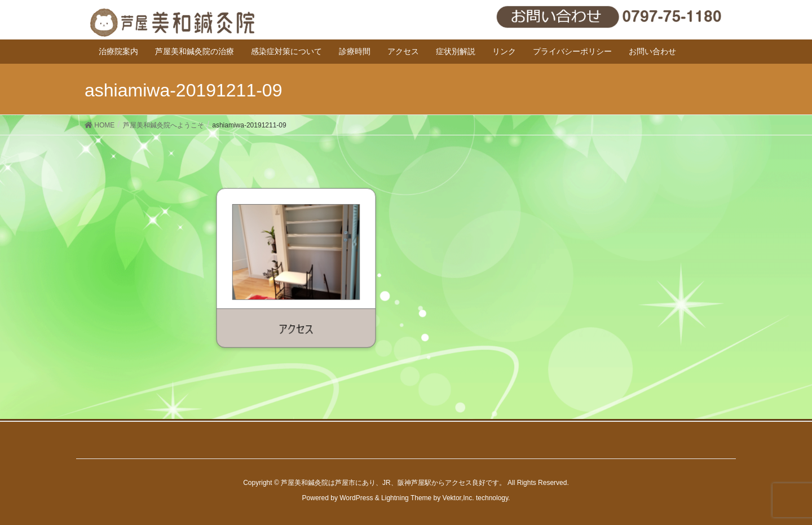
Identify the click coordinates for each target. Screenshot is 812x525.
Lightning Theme (406, 498)
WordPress (356, 498)
